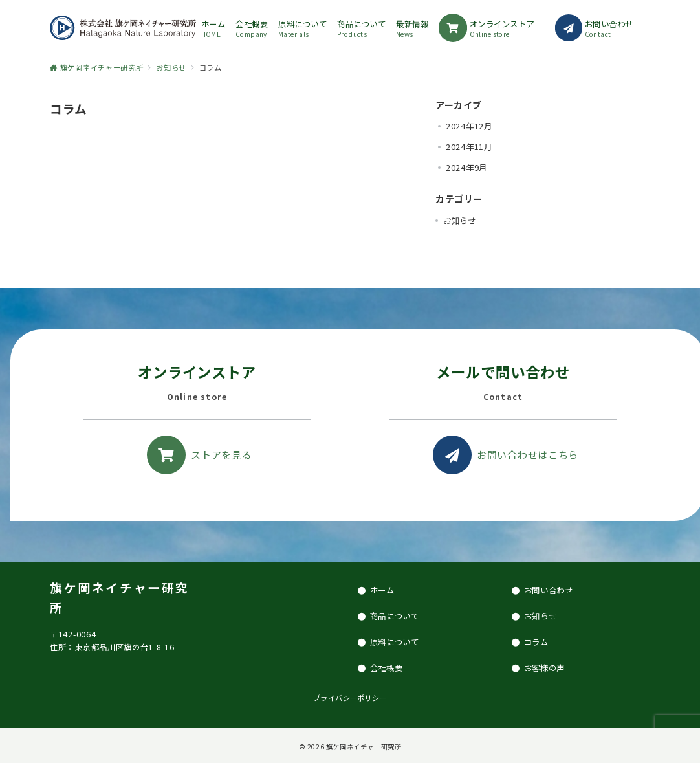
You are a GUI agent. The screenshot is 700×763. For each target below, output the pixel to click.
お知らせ (460, 221)
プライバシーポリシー (350, 698)
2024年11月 (469, 147)
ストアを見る (221, 455)
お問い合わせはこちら (528, 455)
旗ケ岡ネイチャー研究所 (364, 746)
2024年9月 (466, 168)
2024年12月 (469, 126)
